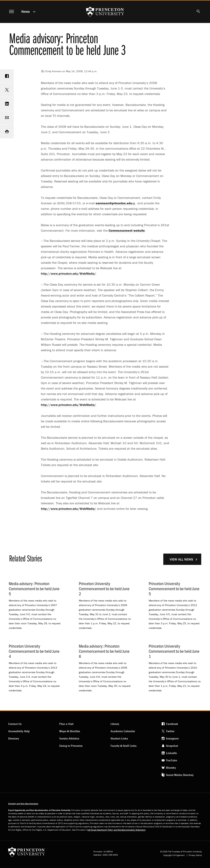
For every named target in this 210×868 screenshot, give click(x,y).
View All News (181, 559)
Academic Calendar (123, 731)
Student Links (119, 738)
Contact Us (15, 724)
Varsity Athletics (69, 738)
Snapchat (172, 746)
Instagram (172, 738)
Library (115, 724)
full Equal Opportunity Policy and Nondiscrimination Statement (116, 830)
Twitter (170, 731)
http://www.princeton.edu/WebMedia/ (69, 274)
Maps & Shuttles (70, 731)
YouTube (172, 760)
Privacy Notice (195, 855)
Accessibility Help (19, 731)
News (26, 11)
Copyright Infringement (174, 855)
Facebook (172, 724)
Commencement (127, 230)
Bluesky (171, 768)
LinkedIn (172, 753)
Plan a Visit (66, 724)
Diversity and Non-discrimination (23, 804)
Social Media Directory (180, 775)
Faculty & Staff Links (124, 746)
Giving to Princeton (71, 746)
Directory (14, 738)
